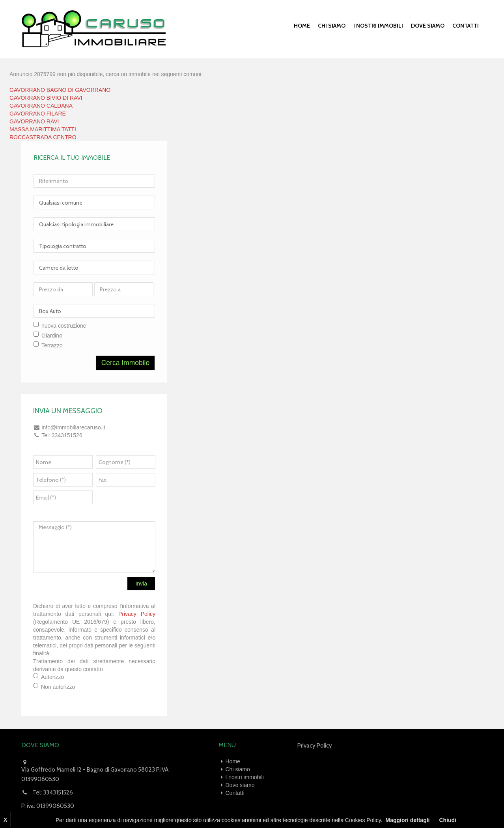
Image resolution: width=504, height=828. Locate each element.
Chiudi (448, 820)
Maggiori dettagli (407, 820)
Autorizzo (52, 677)
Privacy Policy (137, 614)
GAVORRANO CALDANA (41, 106)
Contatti (466, 26)
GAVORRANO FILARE (38, 114)
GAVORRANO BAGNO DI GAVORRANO (60, 90)
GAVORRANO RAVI (34, 121)
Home (302, 26)
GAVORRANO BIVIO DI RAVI (46, 98)
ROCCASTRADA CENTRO (43, 137)
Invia (141, 584)
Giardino (52, 336)
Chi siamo (332, 26)
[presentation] (132, 500)
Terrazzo (52, 345)
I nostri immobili (378, 26)
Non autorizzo (58, 687)
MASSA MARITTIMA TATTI (43, 129)
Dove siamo (428, 26)
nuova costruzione (64, 326)
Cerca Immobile (126, 363)
